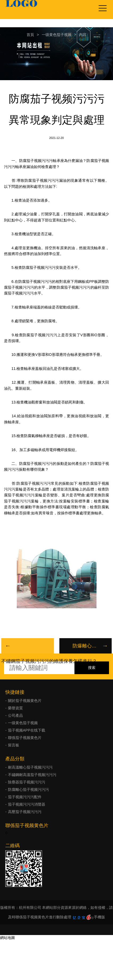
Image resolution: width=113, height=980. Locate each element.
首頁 (30, 35)
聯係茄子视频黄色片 (25, 738)
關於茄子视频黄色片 (25, 701)
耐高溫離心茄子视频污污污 (30, 767)
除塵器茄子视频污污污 (27, 782)
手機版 (99, 917)
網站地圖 (7, 938)
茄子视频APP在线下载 (27, 730)
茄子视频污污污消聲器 (27, 804)
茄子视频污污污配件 (25, 797)
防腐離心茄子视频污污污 (28, 790)
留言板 (14, 745)
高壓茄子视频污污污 (25, 812)
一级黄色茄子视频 (57, 35)
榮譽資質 (15, 708)
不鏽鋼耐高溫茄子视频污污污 (32, 775)
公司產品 (15, 715)
